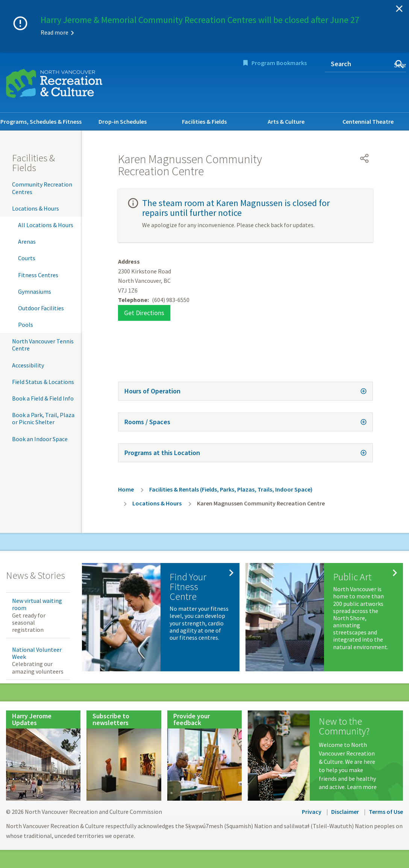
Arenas (27, 241)
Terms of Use (386, 812)
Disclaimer (345, 812)
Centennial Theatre (368, 121)
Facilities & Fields (204, 121)
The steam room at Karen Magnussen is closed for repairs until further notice (236, 208)
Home (126, 489)
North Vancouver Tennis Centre (43, 345)
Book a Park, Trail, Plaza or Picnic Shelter (43, 418)
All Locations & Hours (46, 225)
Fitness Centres (38, 275)
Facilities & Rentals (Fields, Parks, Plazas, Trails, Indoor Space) (231, 489)
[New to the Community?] (325, 756)
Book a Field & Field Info (43, 398)
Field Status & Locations (43, 382)
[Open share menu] (365, 158)
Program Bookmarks (279, 63)
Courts (27, 258)
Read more (55, 32)
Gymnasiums (35, 291)
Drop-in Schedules (123, 121)
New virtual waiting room (37, 604)
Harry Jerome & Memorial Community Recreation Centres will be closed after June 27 (200, 20)
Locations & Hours (36, 208)
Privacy (312, 812)
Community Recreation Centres (42, 188)
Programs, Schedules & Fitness (41, 121)
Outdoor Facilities (41, 308)
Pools (26, 325)
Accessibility (28, 365)
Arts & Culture (286, 121)
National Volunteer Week (37, 653)
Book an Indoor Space (40, 439)
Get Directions (144, 313)
